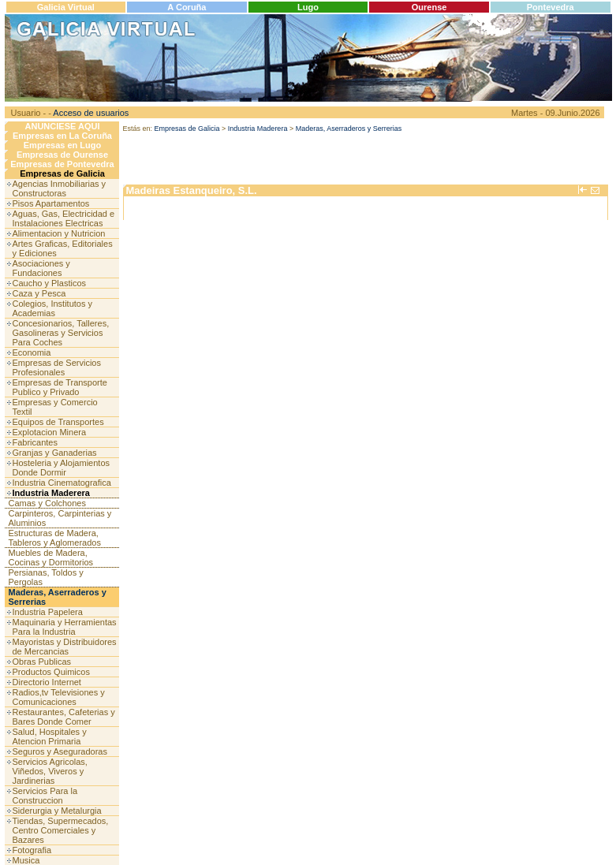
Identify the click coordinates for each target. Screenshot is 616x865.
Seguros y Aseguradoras (60, 751)
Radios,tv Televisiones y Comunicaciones (59, 697)
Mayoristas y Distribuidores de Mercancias (65, 647)
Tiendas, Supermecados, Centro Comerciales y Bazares (61, 830)
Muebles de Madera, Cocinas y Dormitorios (51, 557)
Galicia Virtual (66, 7)
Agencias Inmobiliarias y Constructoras (60, 188)
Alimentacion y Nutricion (59, 233)
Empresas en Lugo (62, 145)
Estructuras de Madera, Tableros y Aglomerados (55, 538)
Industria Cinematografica (62, 483)
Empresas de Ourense (62, 155)
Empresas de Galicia (62, 173)
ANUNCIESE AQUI (63, 126)
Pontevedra (551, 7)
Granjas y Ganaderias (55, 453)
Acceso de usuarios (91, 113)
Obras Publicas (42, 662)
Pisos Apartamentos (51, 203)
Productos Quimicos (51, 672)
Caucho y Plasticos (50, 283)
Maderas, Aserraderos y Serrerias (349, 129)
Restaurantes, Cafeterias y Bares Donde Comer (64, 717)
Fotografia (32, 850)
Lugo (308, 7)
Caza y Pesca (39, 293)
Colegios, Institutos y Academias (53, 308)
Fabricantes (35, 442)
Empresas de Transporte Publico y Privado (60, 387)
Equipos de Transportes (58, 422)
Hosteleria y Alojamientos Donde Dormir (62, 468)
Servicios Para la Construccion (45, 796)
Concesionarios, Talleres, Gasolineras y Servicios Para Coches (61, 333)
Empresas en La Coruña (62, 136)
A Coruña (187, 7)
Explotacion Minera (50, 432)
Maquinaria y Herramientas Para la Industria (65, 627)
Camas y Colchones (47, 503)
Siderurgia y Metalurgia (57, 811)
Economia (32, 352)
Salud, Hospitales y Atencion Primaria (50, 736)
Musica (26, 860)
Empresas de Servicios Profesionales (57, 367)
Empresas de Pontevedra (62, 164)
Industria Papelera (48, 612)
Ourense (429, 7)
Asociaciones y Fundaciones (41, 268)
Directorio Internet (47, 682)
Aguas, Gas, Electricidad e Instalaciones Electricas (64, 218)
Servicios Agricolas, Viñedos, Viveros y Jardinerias (50, 771)
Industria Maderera (51, 493)
